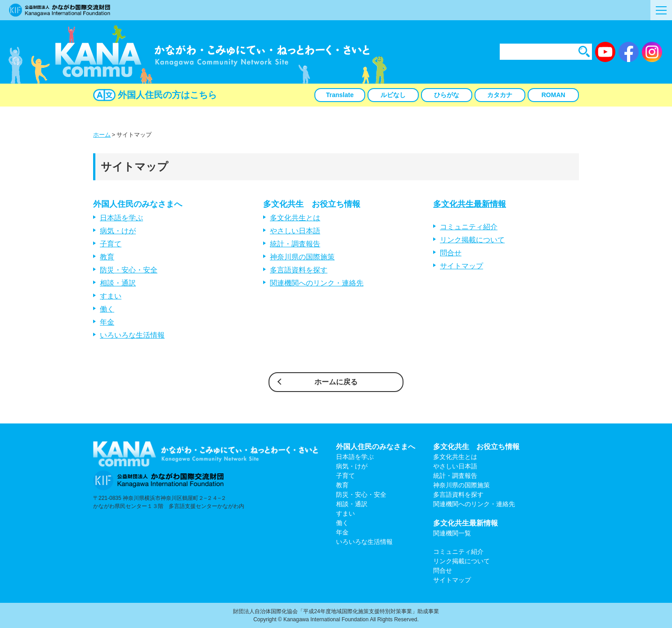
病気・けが (118, 231)
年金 (107, 322)
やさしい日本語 (295, 231)
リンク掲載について (472, 240)
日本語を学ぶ (121, 218)
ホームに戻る (336, 382)
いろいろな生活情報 (132, 335)
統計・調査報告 (295, 244)
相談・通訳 (118, 283)
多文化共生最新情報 (470, 204)
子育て (111, 244)
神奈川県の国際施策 (302, 257)
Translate (340, 95)
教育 (107, 257)
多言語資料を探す (299, 270)
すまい (111, 296)
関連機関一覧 (452, 533)
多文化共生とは (295, 218)
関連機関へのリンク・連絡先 (317, 283)
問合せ (451, 253)
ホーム (102, 135)
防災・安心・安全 (129, 270)
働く (107, 309)
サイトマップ (461, 266)
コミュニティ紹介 (469, 227)
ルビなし (393, 95)
